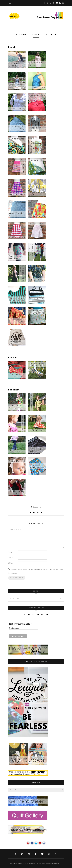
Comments (36, 507)
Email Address (14, 628)
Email (11, 558)
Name (11, 552)
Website (11, 563)
